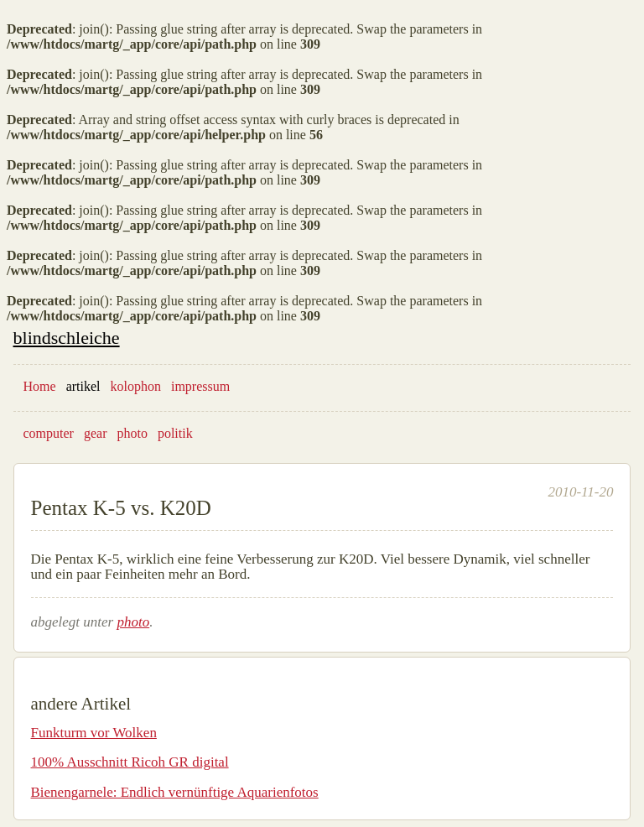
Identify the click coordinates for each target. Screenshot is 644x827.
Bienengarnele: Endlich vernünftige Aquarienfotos (175, 792)
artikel (83, 386)
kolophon (136, 386)
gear (96, 433)
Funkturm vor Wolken (94, 733)
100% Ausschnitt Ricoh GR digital (130, 762)
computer (49, 433)
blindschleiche (67, 338)
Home (40, 386)
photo (132, 433)
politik (175, 433)
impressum (200, 386)
